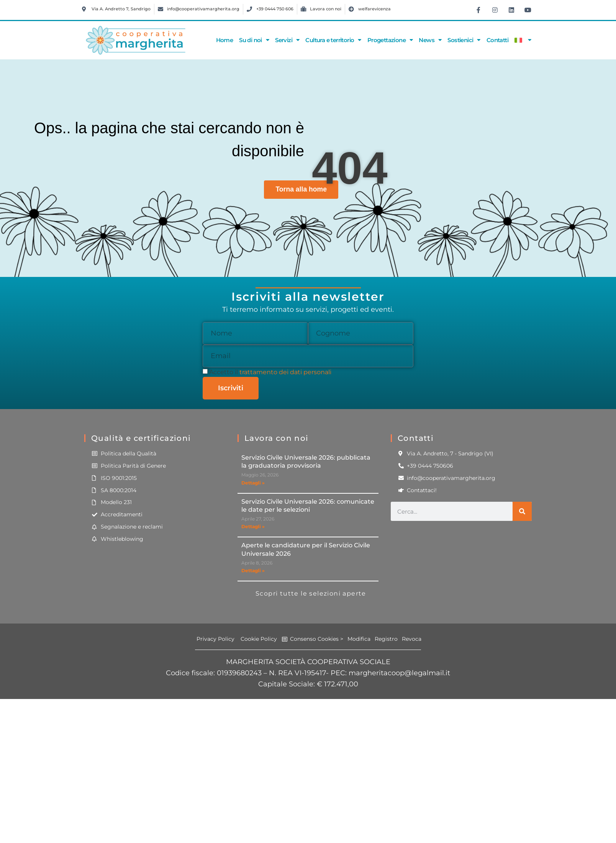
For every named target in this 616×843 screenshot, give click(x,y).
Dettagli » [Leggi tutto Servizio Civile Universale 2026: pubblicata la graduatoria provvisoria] (253, 483)
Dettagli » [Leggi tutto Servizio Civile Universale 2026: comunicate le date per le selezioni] (253, 526)
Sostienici (464, 40)
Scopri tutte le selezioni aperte (311, 593)
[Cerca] (522, 511)
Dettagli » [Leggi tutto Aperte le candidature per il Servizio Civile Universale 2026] (253, 570)
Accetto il (270, 372)
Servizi (287, 40)
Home (225, 40)
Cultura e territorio (333, 40)
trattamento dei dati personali (285, 372)
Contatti (497, 40)
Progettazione (390, 40)
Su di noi (254, 40)
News (430, 40)
